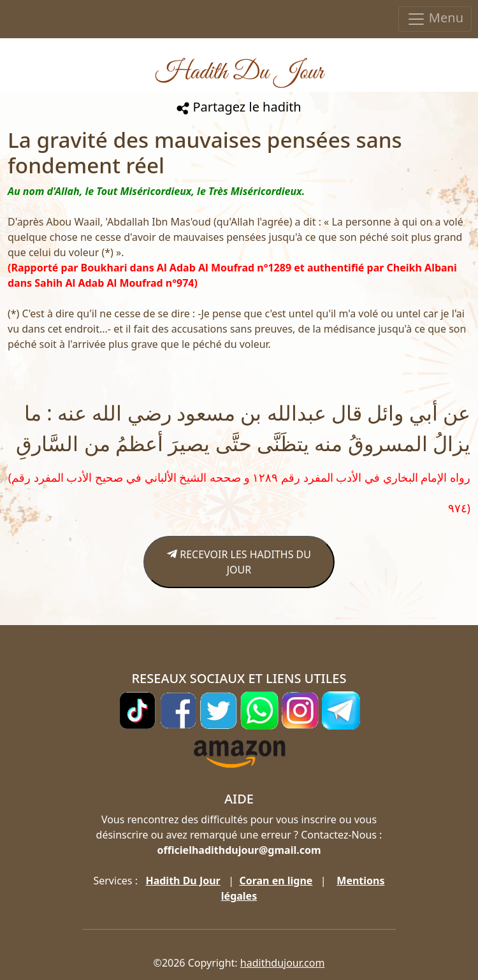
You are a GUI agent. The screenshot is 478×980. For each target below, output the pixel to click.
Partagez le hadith (239, 107)
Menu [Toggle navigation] (435, 19)
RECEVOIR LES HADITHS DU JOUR (239, 562)
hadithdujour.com (283, 963)
